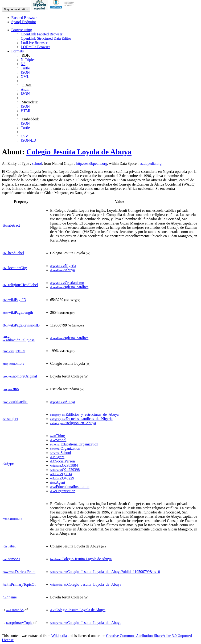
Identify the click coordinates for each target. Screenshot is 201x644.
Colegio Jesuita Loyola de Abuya (79, 152)
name (10, 597)
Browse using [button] (22, 30)
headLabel (13, 253)
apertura (14, 351)
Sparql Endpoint (24, 22)
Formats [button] (17, 51)
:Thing (58, 436)
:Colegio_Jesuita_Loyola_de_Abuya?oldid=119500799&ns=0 (105, 572)
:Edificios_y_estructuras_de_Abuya (84, 414)
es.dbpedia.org (150, 163)
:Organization (65, 448)
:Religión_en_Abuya (73, 423)
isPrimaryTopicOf (19, 584)
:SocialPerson (63, 461)
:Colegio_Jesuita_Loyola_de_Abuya (86, 584)
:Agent (57, 457)
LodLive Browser (34, 43)
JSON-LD (28, 140)
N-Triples (28, 60)
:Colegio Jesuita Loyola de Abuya (81, 559)
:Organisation (63, 491)
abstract (11, 225)
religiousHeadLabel (20, 285)
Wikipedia (59, 636)
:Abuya (63, 270)
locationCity (15, 268)
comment (12, 519)
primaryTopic (19, 623)
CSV (24, 136)
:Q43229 (62, 478)
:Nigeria (63, 266)
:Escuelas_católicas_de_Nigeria (81, 419)
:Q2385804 (64, 465)
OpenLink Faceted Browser (42, 34)
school (37, 163)
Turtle (25, 68)
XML (25, 77)
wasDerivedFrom (19, 572)
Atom (25, 89)
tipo (11, 389)
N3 (23, 64)
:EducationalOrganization (74, 444)
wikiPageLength (18, 312)
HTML (26, 111)
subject (10, 419)
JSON (25, 72)
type (8, 463)
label (9, 546)
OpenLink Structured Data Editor (46, 38)
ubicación (15, 402)
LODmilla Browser (35, 47)
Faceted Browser (24, 18)
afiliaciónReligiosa (19, 338)
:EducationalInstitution (70, 487)
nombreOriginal (20, 376)
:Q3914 (61, 474)
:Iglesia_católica (69, 287)
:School (58, 440)
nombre (14, 363)
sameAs (11, 559)
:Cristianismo (67, 283)
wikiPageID (14, 300)
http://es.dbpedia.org (92, 163)
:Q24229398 (65, 470)
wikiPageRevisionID (21, 325)
